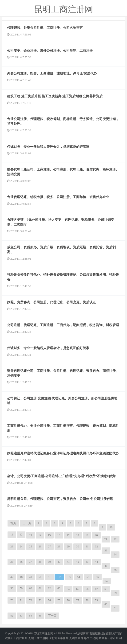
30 (78, 546)
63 (59, 588)
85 (40, 616)
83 (21, 616)
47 (12, 577)
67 (96, 589)
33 (106, 550)
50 (40, 577)
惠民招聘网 (91, 638)
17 (68, 535)
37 (31, 562)
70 (12, 600)
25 (31, 546)
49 (31, 577)
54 (79, 577)
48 (21, 577)
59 (21, 588)
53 (69, 577)
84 (31, 616)
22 (115, 539)
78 (87, 600)
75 (59, 600)
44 (96, 562)
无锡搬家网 (76, 638)
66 (87, 589)
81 (115, 608)
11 (12, 535)
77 (78, 600)
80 (106, 604)
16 (59, 535)
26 (40, 546)
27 (49, 546)
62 (49, 588)
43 (87, 562)
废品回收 (107, 633)
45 (106, 566)
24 (21, 546)
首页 (13, 523)
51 (49, 577)
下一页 (52, 616)
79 (96, 600)
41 (68, 562)
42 (78, 562)
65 (78, 589)
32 (96, 546)
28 (59, 546)
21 (106, 539)
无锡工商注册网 (38, 638)
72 (31, 600)
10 (111, 527)
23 (12, 546)
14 (40, 535)
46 (115, 570)
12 (21, 535)
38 (40, 562)
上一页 (27, 523)
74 (49, 600)
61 (40, 588)
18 (78, 535)
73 (40, 600)
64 (68, 589)
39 (49, 562)
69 (115, 593)
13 (31, 535)
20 (96, 535)
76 (68, 600)
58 (12, 588)
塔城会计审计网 (109, 638)
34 (115, 554)
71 (21, 600)
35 (12, 562)
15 (49, 535)
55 (88, 577)
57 (107, 581)
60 (31, 588)
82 (12, 616)
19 (87, 535)
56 (97, 577)
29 (68, 546)
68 (106, 589)
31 (87, 546)
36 (21, 562)
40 (59, 562)
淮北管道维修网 (59, 638)
